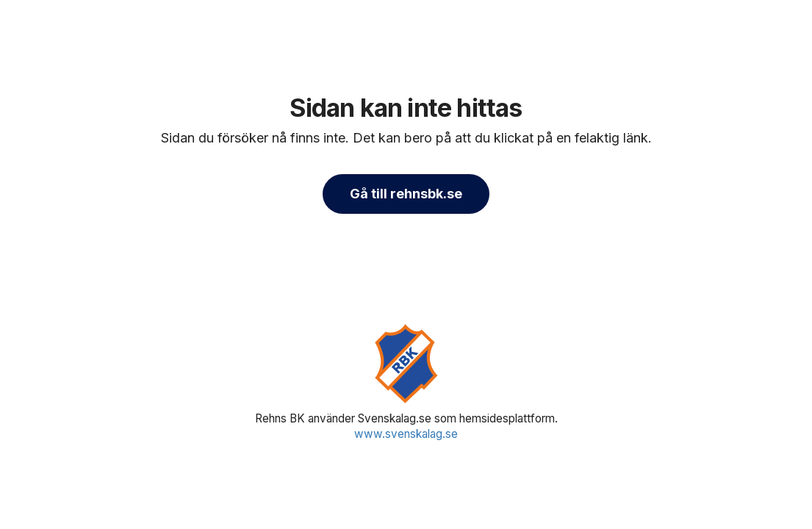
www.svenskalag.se (406, 434)
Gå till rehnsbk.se (406, 194)
